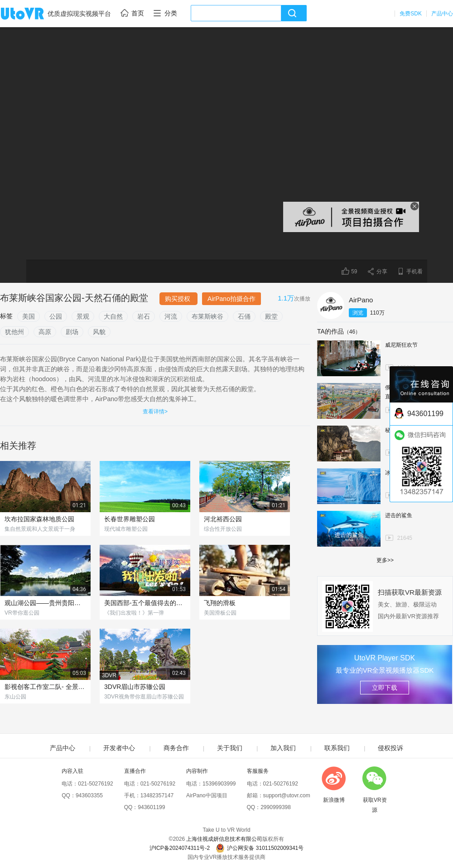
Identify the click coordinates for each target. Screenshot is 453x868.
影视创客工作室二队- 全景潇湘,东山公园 (45, 687)
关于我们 (230, 748)
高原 (45, 332)
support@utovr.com (287, 795)
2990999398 (276, 807)
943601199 (151, 807)
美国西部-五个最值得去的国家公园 (145, 603)
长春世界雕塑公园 (130, 519)
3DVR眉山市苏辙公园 (135, 687)
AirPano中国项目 (207, 795)
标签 (6, 316)
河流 (171, 316)
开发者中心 (119, 748)
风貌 (99, 332)
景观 (83, 316)
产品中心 (442, 14)
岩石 (144, 316)
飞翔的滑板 (220, 603)
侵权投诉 (390, 748)
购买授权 (178, 299)
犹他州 (14, 332)
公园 (56, 316)
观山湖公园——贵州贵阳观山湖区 (45, 603)
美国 (29, 316)
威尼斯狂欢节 (401, 345)
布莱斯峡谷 (207, 316)
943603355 (89, 795)
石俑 (244, 316)
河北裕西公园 (223, 519)
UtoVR (32, 14)
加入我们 (283, 748)
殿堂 (271, 316)
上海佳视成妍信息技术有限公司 (224, 839)
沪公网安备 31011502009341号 (260, 848)
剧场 (72, 332)
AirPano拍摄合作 (231, 299)
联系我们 (337, 748)
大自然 (113, 316)
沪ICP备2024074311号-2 (180, 848)
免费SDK (411, 14)
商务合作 (176, 748)
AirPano (361, 300)
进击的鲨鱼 (399, 515)
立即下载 (385, 688)
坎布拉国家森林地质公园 (39, 519)
